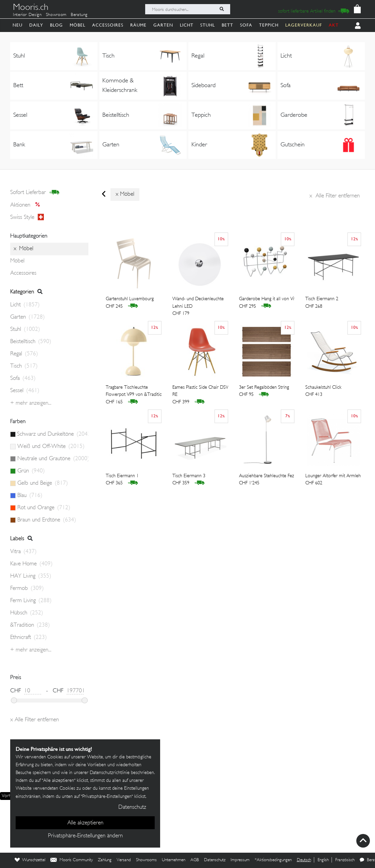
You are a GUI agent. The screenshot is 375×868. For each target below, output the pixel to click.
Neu (18, 25)
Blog (56, 25)
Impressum (240, 860)
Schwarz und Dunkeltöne (53, 434)
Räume (138, 25)
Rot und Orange (44, 508)
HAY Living (31, 576)
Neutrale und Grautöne (53, 459)
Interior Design (27, 15)
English (323, 860)
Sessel (25, 391)
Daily (36, 25)
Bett (227, 25)
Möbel (78, 25)
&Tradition (30, 625)
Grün (31, 471)
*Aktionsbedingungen (273, 860)
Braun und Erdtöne (47, 520)
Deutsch (304, 860)
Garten (163, 25)
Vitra (23, 552)
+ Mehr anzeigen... (31, 403)
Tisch (24, 366)
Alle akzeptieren (85, 823)
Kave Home (31, 564)
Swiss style (27, 218)
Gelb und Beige (43, 483)
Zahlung (105, 860)
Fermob (27, 589)
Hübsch (27, 613)
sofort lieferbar (35, 193)
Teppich (269, 25)
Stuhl (208, 25)
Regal (24, 354)
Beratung (79, 15)
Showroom (56, 15)
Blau (30, 496)
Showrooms (146, 860)
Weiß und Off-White (51, 447)
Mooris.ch (31, 8)
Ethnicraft (29, 638)
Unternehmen (174, 860)
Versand (124, 860)
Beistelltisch (31, 342)
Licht (187, 25)
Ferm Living (31, 601)
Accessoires (108, 25)
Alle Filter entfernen (335, 196)
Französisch (345, 860)
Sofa (246, 25)
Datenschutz (215, 860)
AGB (195, 860)
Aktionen (27, 205)
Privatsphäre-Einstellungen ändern (85, 836)
